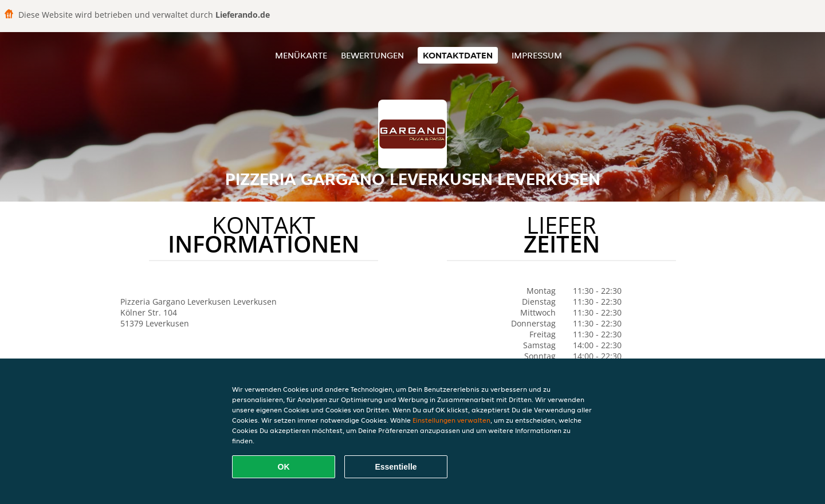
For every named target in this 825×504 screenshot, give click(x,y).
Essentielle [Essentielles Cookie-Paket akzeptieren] (396, 467)
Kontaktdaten (458, 55)
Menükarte (301, 55)
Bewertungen (372, 55)
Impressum (537, 55)
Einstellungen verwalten (451, 420)
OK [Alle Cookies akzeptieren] (284, 467)
